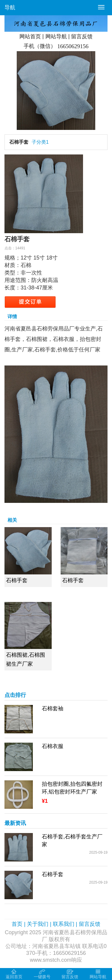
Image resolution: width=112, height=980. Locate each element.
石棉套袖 (53, 709)
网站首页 (30, 37)
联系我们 (64, 924)
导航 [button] (10, 7)
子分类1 (40, 142)
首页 (17, 924)
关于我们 (38, 924)
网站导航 (56, 37)
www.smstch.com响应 (56, 960)
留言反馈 (82, 37)
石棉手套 (19, 142)
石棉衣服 (53, 746)
